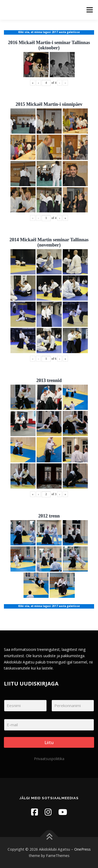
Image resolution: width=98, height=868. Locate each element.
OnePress (82, 849)
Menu (89, 10)
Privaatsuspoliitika (49, 759)
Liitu (49, 742)
